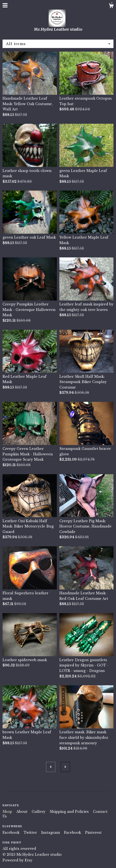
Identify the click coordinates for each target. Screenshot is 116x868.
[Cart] (111, 6)
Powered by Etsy (17, 860)
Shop (8, 812)
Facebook (12, 832)
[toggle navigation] (5, 5)
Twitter (31, 832)
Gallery (39, 812)
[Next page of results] (65, 767)
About (22, 812)
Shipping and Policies (70, 812)
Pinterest (93, 832)
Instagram (51, 832)
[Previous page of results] (51, 767)
